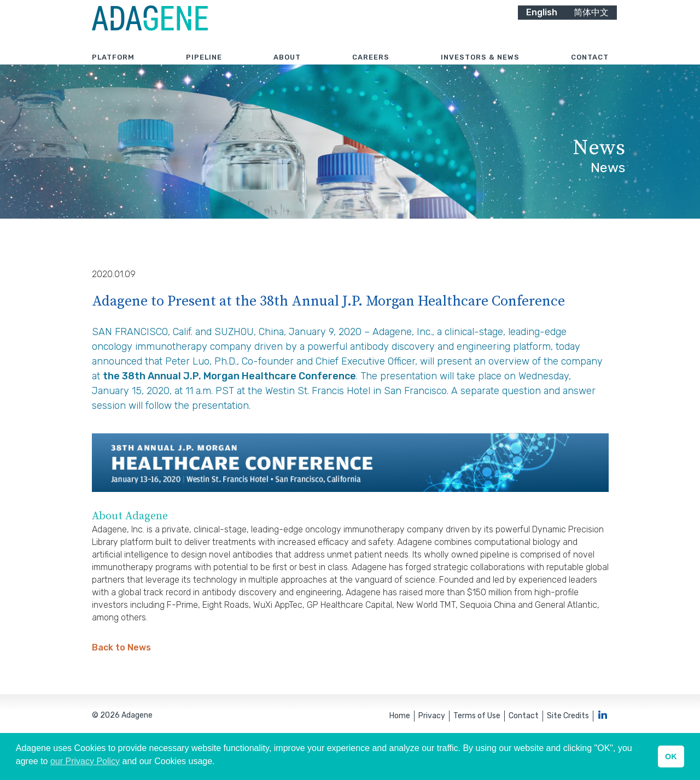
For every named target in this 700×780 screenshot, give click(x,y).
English (542, 26)
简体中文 (591, 26)
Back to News (121, 680)
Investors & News (480, 71)
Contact (590, 71)
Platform (113, 71)
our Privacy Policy (85, 761)
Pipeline (204, 71)
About (287, 71)
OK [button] (671, 756)
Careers (371, 71)
